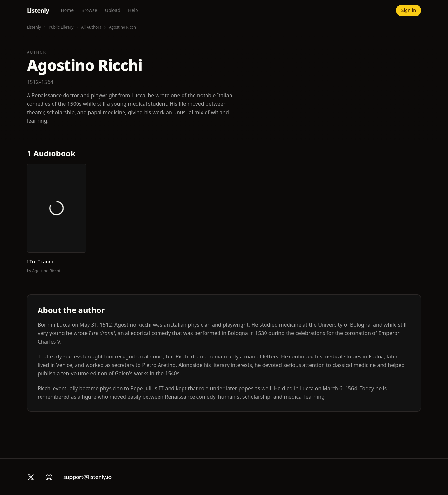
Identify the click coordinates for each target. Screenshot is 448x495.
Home (67, 10)
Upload (113, 10)
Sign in (409, 10)
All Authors (91, 27)
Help (133, 10)
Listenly (38, 10)
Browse (89, 10)
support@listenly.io (87, 477)
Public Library (61, 27)
